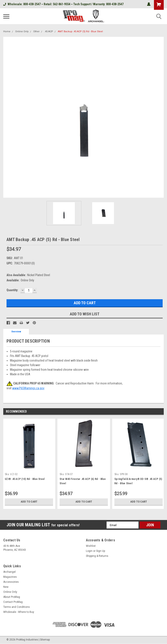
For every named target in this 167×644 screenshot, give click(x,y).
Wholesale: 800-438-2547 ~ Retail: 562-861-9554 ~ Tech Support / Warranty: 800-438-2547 (63, 4)
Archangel (9, 572)
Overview (16, 332)
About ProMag (12, 597)
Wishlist (91, 546)
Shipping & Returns (97, 556)
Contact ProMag (13, 602)
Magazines (10, 577)
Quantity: (12, 290)
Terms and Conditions (17, 607)
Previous (155, 412)
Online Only (22, 31)
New (6, 587)
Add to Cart (29, 502)
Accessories (11, 582)
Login (89, 551)
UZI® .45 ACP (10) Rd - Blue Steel (25, 479)
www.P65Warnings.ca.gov (28, 388)
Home (7, 31)
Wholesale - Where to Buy (19, 612)
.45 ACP (49, 31)
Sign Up (101, 551)
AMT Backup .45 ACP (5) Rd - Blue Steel (80, 31)
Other (36, 31)
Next (161, 412)
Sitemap (45, 640)
